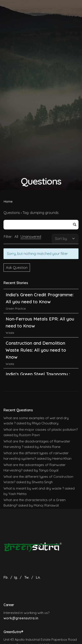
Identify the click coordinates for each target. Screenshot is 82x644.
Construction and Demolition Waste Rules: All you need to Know (36, 359)
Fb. (6, 577)
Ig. (16, 577)
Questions (12, 213)
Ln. (38, 577)
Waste (10, 342)
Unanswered (31, 237)
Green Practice (16, 293)
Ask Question (17, 268)
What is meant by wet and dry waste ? (34, 488)
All (16, 237)
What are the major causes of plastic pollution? (41, 429)
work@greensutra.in (21, 618)
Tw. (27, 577)
